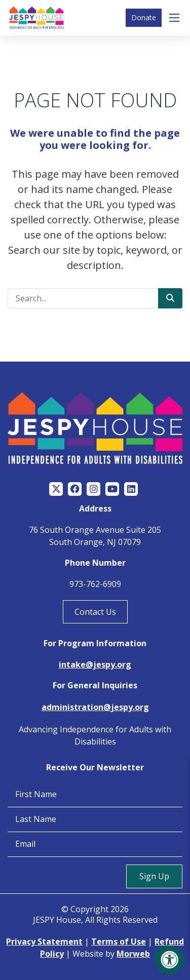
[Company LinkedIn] (131, 489)
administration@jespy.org (95, 707)
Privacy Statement (44, 942)
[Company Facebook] (75, 489)
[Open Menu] (176, 18)
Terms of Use (119, 942)
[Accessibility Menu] (170, 960)
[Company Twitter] (56, 489)
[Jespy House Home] (36, 18)
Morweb (133, 954)
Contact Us (95, 612)
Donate (144, 17)
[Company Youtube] (112, 489)
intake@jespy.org (95, 664)
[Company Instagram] (93, 489)
